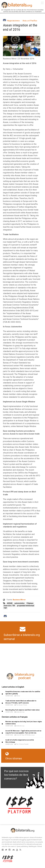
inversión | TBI (9, 606)
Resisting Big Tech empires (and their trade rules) (22, 710)
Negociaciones (13, 21)
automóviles (20, 603)
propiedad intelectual (26, 606)
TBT (5, 608)
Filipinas (30, 603)
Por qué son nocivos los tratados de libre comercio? (16, 775)
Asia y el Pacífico (30, 21)
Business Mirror (19, 600)
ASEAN (10, 603)
